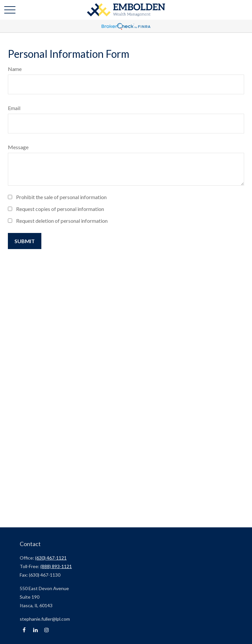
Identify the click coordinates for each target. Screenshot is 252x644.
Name (15, 69)
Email (14, 108)
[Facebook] (24, 630)
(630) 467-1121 (51, 558)
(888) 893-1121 (56, 566)
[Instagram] (46, 630)
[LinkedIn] (35, 630)
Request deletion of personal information (62, 221)
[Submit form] (25, 241)
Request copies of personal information (60, 209)
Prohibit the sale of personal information (61, 197)
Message (18, 147)
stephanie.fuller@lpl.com (45, 619)
